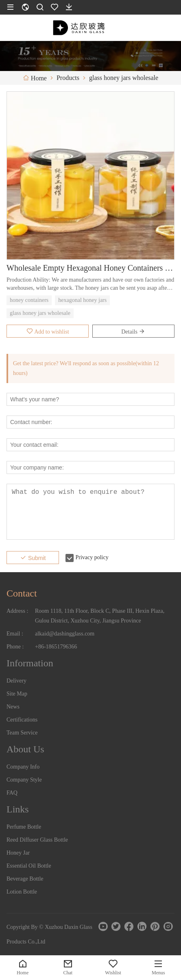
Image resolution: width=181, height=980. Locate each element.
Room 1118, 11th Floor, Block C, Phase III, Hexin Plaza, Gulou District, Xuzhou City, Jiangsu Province (100, 616)
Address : (17, 611)
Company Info (23, 767)
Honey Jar (18, 853)
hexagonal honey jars (82, 300)
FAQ (12, 793)
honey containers (29, 300)
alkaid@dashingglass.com (65, 634)
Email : (15, 634)
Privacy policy (92, 557)
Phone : (15, 647)
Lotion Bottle (22, 892)
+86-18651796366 (56, 647)
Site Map (17, 694)
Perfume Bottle (24, 827)
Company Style (24, 780)
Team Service (22, 733)
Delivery (16, 681)
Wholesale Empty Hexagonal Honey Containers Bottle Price (90, 268)
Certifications (22, 720)
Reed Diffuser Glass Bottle (37, 840)
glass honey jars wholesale (40, 313)
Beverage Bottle (25, 879)
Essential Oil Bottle (29, 866)
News (13, 707)
